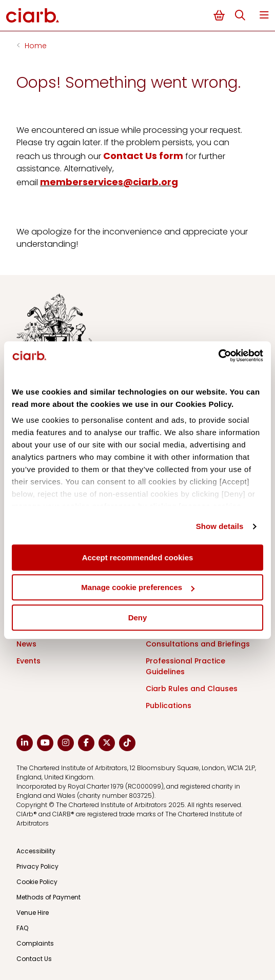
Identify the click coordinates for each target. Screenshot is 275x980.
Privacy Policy (37, 866)
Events (28, 661)
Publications (169, 705)
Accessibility (36, 851)
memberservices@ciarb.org (109, 182)
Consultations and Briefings (198, 644)
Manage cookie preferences (138, 587)
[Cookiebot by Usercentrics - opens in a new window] (218, 356)
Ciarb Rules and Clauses (192, 689)
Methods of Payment (48, 897)
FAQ (22, 928)
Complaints (35, 943)
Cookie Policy (37, 882)
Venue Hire (33, 913)
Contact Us (34, 959)
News (26, 644)
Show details (220, 526)
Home (36, 46)
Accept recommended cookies (138, 557)
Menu (264, 15)
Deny (138, 618)
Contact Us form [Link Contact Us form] (143, 156)
